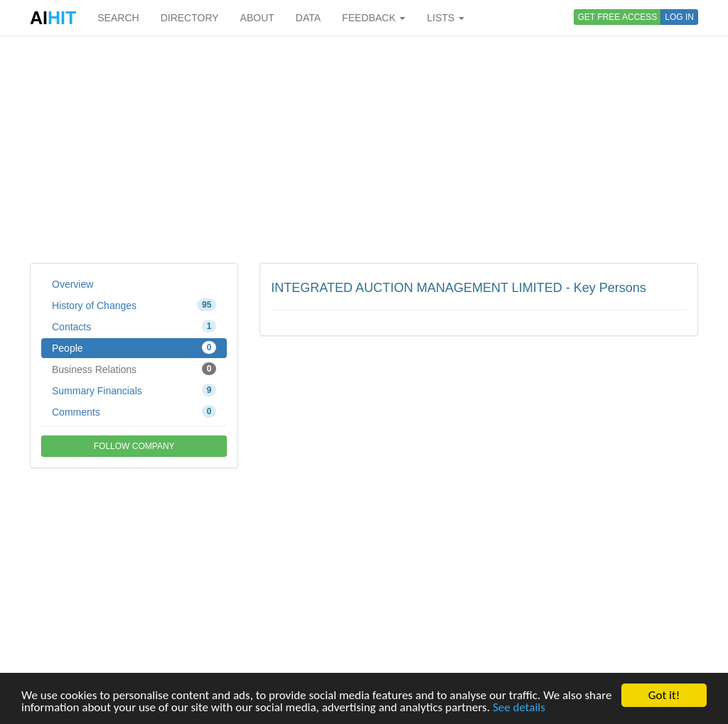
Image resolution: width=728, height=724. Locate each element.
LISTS (445, 18)
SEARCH (118, 18)
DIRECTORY (190, 18)
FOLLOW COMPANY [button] (134, 446)
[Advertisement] (364, 149)
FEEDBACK (374, 18)
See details (519, 707)
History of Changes (134, 305)
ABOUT (257, 18)
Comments (134, 411)
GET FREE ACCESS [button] (618, 17)
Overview (73, 284)
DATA (308, 18)
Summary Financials (134, 390)
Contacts (134, 326)
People (134, 347)
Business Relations (134, 369)
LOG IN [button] (679, 17)
